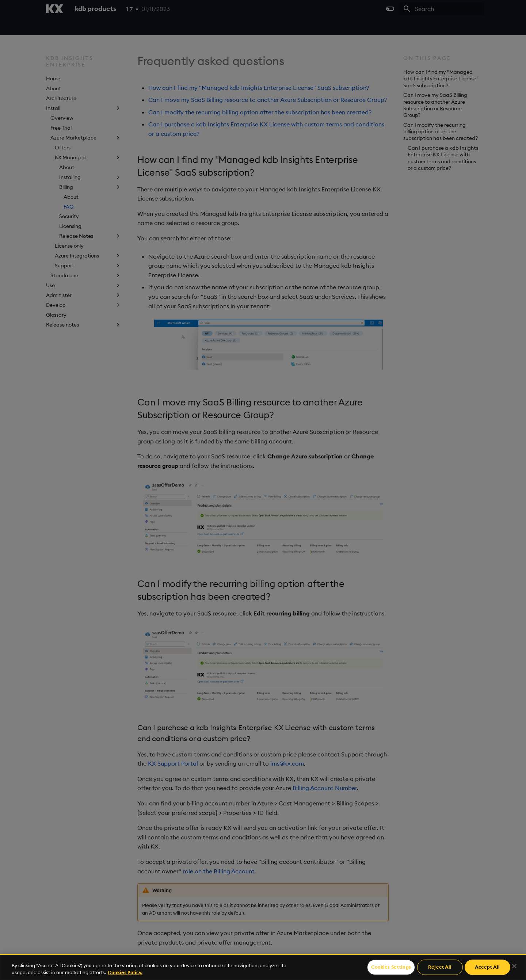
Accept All (487, 967)
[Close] (514, 966)
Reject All (440, 967)
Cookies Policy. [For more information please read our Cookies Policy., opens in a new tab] (125, 972)
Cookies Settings (391, 967)
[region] (263, 967)
